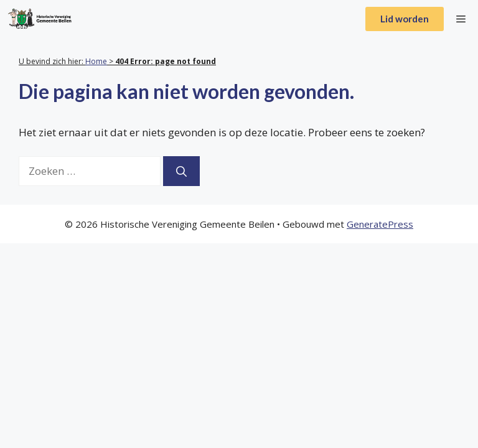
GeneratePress (380, 224)
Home (96, 61)
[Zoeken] (181, 171)
